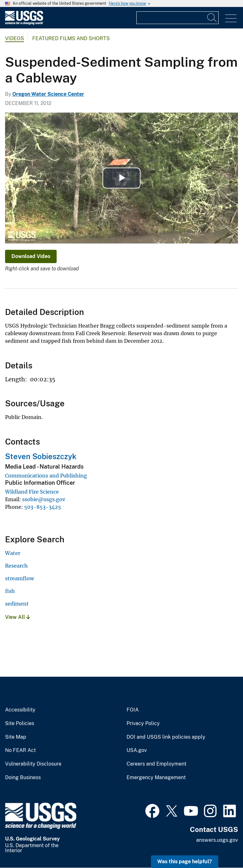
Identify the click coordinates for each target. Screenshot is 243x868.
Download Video (31, 256)
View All (18, 617)
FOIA (133, 710)
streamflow (19, 578)
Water (13, 553)
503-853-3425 (43, 507)
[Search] (212, 18)
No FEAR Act (20, 750)
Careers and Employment (156, 764)
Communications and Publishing (46, 476)
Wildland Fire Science (32, 492)
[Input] (178, 18)
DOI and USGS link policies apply (166, 737)
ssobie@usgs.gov (44, 499)
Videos (15, 38)
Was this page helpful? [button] (185, 862)
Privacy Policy (143, 723)
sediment (17, 604)
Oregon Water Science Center (48, 94)
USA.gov (137, 750)
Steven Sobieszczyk (41, 456)
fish (10, 591)
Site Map (16, 737)
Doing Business (23, 778)
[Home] (24, 23)
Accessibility (20, 710)
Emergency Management (156, 778)
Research (16, 566)
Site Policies (20, 723)
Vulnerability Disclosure (33, 764)
